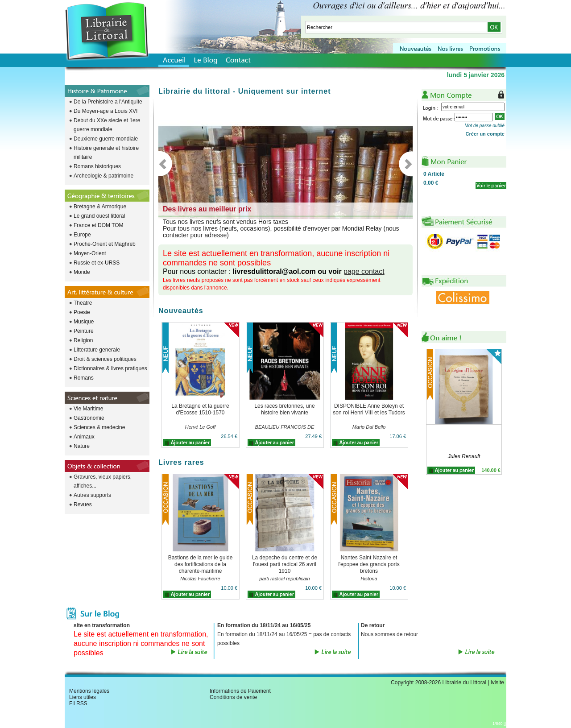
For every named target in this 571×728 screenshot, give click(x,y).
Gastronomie (89, 418)
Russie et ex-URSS (97, 263)
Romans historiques (97, 166)
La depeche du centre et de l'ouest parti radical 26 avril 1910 (285, 564)
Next (406, 164)
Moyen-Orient (90, 253)
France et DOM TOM (99, 225)
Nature (82, 446)
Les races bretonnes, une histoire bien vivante (284, 409)
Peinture (84, 331)
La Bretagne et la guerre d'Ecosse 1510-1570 (200, 409)
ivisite (497, 682)
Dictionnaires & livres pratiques (110, 368)
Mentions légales (89, 691)
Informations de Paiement (240, 691)
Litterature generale (97, 350)
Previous (165, 164)
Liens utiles (83, 697)
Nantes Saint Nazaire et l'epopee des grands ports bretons (369, 564)
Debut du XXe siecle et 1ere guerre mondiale (107, 125)
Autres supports (92, 495)
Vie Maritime (88, 409)
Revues (83, 505)
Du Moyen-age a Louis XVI (106, 111)
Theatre (83, 303)
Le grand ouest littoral (99, 216)
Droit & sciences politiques (105, 359)
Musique (84, 322)
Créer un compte (485, 134)
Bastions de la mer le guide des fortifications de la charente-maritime (201, 564)
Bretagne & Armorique (100, 207)
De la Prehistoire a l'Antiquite (108, 102)
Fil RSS (78, 703)
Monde (82, 272)
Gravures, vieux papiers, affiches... (103, 481)
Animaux (84, 437)
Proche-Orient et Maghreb (105, 244)
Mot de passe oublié (484, 126)
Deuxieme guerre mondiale (106, 139)
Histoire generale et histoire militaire (106, 153)
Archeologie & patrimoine (103, 176)
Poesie (82, 312)
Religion (83, 340)
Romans (84, 378)
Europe (82, 235)
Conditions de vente (233, 697)
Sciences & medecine (99, 427)
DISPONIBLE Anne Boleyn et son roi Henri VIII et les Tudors (369, 409)
